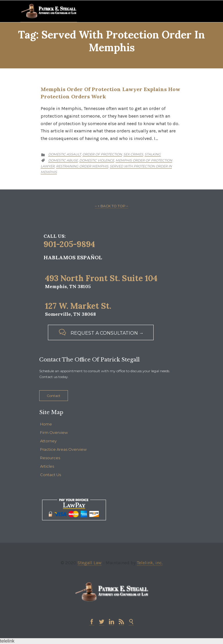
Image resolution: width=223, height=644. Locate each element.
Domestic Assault (65, 154)
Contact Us (51, 475)
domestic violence (97, 160)
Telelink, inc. (150, 563)
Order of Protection (102, 154)
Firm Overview (54, 432)
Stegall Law (90, 563)
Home (46, 424)
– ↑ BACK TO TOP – (111, 206)
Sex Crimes (133, 154)
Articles (47, 466)
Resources (50, 458)
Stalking (153, 154)
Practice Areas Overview (63, 449)
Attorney (48, 441)
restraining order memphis (82, 166)
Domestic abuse (63, 160)
